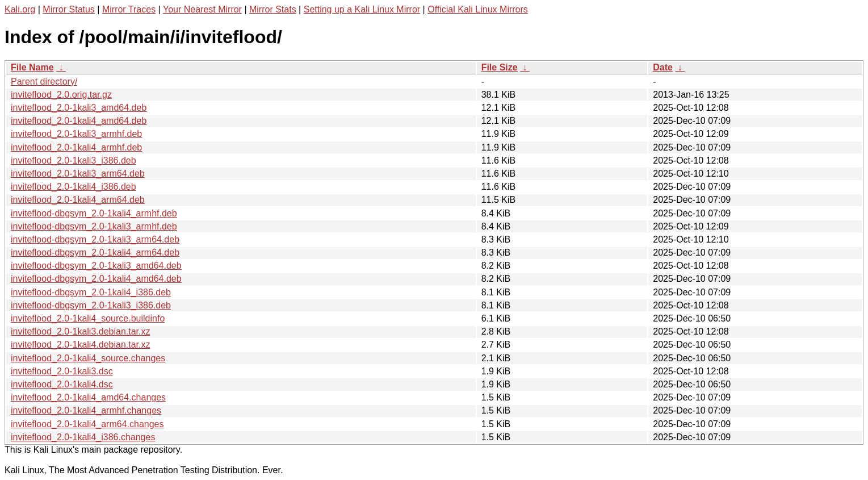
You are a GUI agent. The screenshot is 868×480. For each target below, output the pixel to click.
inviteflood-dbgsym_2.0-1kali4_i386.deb (91, 292)
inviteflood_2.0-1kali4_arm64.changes (87, 424)
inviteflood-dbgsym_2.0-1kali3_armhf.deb (94, 226)
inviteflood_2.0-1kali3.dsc (62, 371)
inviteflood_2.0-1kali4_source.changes (88, 358)
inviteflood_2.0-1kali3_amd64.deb (79, 108)
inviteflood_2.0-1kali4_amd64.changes (88, 397)
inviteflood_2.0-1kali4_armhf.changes (86, 410)
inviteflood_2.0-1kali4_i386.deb (74, 187)
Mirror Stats (273, 9)
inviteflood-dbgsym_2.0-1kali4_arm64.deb (95, 252)
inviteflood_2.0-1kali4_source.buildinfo (88, 318)
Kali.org (20, 9)
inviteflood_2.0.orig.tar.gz (61, 95)
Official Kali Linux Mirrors (478, 9)
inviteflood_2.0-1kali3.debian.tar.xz (81, 331)
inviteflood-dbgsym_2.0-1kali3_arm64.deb (95, 239)
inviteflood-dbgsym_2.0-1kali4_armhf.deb (94, 213)
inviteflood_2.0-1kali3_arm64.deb (78, 174)
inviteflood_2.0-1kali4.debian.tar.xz (81, 345)
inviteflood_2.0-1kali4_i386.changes (83, 437)
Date (663, 67)
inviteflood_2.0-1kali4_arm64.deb (78, 200)
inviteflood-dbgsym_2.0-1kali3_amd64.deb (96, 266)
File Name (32, 67)
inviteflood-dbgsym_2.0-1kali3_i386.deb (91, 305)
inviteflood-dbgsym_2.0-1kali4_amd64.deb (96, 279)
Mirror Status (69, 9)
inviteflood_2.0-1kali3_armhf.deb (76, 134)
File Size (500, 67)
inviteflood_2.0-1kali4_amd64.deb (79, 121)
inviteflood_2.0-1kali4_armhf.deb (76, 147)
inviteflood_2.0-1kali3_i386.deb (74, 160)
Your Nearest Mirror (202, 9)
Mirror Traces (129, 9)
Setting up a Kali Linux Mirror (362, 9)
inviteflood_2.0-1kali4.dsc (62, 384)
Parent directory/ (44, 82)
